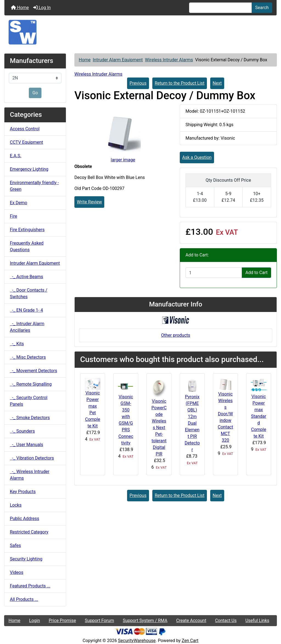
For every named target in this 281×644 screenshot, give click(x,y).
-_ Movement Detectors (33, 371)
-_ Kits (17, 344)
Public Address (25, 519)
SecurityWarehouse (137, 641)
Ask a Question (197, 157)
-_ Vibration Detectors (32, 458)
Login (34, 620)
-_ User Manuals (26, 445)
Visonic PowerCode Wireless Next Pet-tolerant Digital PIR (159, 428)
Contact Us (226, 620)
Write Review (89, 202)
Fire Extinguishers (27, 230)
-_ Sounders (22, 431)
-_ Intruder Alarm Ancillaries (27, 327)
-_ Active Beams (26, 277)
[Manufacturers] (35, 78)
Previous (138, 83)
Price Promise (62, 620)
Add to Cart (256, 273)
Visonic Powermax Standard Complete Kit (259, 416)
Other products (176, 335)
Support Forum (99, 620)
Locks (16, 505)
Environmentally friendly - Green (34, 186)
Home (20, 8)
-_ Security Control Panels (29, 401)
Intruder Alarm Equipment (118, 60)
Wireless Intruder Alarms (169, 60)
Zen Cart (190, 641)
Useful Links (257, 620)
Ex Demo (19, 203)
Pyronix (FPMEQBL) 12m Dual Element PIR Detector (192, 423)
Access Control (25, 129)
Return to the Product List (180, 83)
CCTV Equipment (26, 142)
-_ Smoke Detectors (30, 418)
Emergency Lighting (29, 169)
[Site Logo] (140, 32)
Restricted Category (29, 532)
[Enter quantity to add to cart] (214, 273)
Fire (14, 216)
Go (35, 93)
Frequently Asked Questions (27, 246)
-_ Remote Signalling (31, 384)
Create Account (191, 620)
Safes (15, 545)
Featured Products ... (30, 586)
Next (217, 83)
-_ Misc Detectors (28, 357)
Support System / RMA (145, 620)
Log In (42, 8)
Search (262, 8)
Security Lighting (26, 559)
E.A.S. (16, 156)
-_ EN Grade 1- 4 (26, 310)
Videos (17, 572)
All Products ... (24, 599)
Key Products (23, 492)
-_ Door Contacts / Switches (29, 293)
